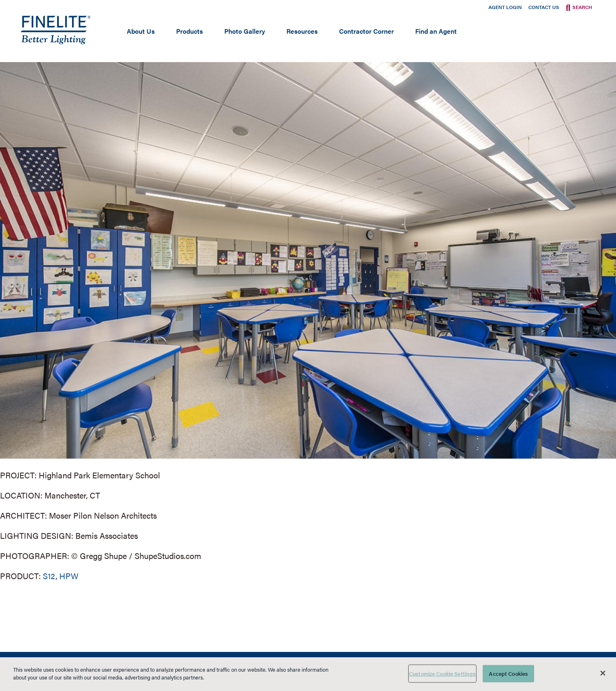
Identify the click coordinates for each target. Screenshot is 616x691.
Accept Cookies (508, 674)
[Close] (603, 673)
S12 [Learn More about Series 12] (49, 576)
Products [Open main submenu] (189, 31)
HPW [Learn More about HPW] (69, 576)
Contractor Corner (366, 31)
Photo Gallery (245, 31)
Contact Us (544, 7)
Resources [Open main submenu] (302, 31)
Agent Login (505, 7)
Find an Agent (436, 31)
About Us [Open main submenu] (141, 31)
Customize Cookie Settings (442, 674)
